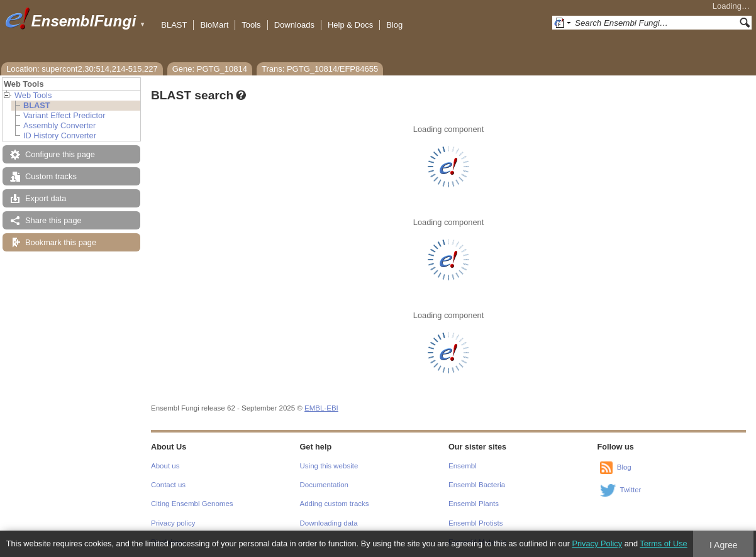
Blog (394, 25)
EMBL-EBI (321, 408)
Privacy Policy (597, 543)
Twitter (631, 490)
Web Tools (33, 95)
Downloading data (329, 523)
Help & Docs (350, 25)
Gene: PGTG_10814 (210, 69)
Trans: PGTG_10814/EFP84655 (320, 69)
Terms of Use (663, 543)
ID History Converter (60, 135)
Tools (251, 25)
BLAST (174, 25)
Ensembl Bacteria (477, 485)
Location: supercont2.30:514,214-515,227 (82, 69)
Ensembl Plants (474, 504)
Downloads (294, 25)
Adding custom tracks (335, 504)
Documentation (324, 485)
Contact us (168, 485)
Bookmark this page (61, 242)
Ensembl (463, 466)
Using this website (329, 466)
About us (165, 466)
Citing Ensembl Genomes (192, 504)
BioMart (214, 25)
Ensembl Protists (475, 523)
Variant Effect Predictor (64, 115)
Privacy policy (173, 523)
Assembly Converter (59, 125)
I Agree (724, 545)
